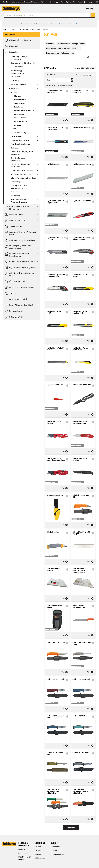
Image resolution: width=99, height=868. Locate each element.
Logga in (22, 849)
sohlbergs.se (40, 858)
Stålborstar (15, 148)
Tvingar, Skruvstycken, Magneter (22, 170)
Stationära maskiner (14, 215)
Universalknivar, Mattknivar (24, 111)
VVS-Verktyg (15, 196)
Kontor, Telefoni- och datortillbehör (19, 305)
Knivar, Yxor (36, 30)
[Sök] (93, 15)
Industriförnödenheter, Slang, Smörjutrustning (17, 255)
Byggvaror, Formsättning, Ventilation (20, 287)
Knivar (15, 92)
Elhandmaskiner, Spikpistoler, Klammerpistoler (17, 207)
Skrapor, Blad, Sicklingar (19, 133)
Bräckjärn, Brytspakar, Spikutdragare (19, 159)
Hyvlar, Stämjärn (17, 136)
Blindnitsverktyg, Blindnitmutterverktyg (18, 72)
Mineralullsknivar (20, 122)
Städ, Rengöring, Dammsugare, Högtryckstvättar (18, 247)
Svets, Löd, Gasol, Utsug (15, 221)
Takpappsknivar (20, 118)
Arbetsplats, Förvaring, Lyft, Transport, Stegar (20, 233)
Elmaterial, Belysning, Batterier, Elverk (20, 262)
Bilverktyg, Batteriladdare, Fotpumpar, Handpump (20, 201)
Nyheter (38, 854)
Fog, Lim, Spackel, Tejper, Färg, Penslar (20, 268)
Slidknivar (18, 96)
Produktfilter (50, 75)
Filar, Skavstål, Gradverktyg (20, 144)
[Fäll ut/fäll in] (38, 40)
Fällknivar (18, 125)
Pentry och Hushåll (14, 311)
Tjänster (38, 850)
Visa (65, 120)
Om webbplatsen (68, 2)
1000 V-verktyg (16, 77)
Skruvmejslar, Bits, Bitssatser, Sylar (23, 63)
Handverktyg (24, 30)
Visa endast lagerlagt (85, 75)
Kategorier (50, 85)
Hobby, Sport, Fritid (14, 317)
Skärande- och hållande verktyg (18, 40)
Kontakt (82, 2)
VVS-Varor (11, 293)
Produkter (13, 30)
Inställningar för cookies (25, 858)
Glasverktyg (15, 192)
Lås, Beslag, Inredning (15, 281)
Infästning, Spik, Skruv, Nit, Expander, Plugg (20, 274)
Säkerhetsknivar (20, 100)
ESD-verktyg (15, 81)
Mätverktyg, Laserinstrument (21, 174)
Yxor (14, 129)
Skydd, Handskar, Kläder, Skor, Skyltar (20, 240)
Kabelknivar (19, 107)
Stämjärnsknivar (20, 103)
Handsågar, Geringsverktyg (20, 140)
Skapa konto (23, 853)
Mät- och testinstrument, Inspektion (23, 178)
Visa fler (89, 57)
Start (5, 30)
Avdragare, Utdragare (18, 85)
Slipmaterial (11, 46)
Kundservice (56, 847)
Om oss (54, 2)
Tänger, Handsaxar (17, 67)
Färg (70, 85)
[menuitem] (91, 9)
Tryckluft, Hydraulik (14, 227)
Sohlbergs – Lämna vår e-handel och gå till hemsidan (23, 2)
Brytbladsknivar (20, 114)
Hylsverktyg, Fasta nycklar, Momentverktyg (20, 58)
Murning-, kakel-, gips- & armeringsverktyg (19, 187)
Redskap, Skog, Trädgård (16, 299)
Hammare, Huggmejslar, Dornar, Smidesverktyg (22, 153)
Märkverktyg (15, 182)
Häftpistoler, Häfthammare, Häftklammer (20, 165)
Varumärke (61, 85)
